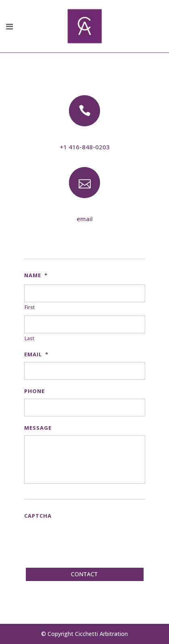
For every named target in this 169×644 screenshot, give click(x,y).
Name (36, 275)
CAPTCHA (38, 516)
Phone (34, 391)
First (30, 307)
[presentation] (86, 539)
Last (29, 338)
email (85, 219)
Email (36, 354)
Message (38, 428)
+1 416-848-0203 (85, 147)
